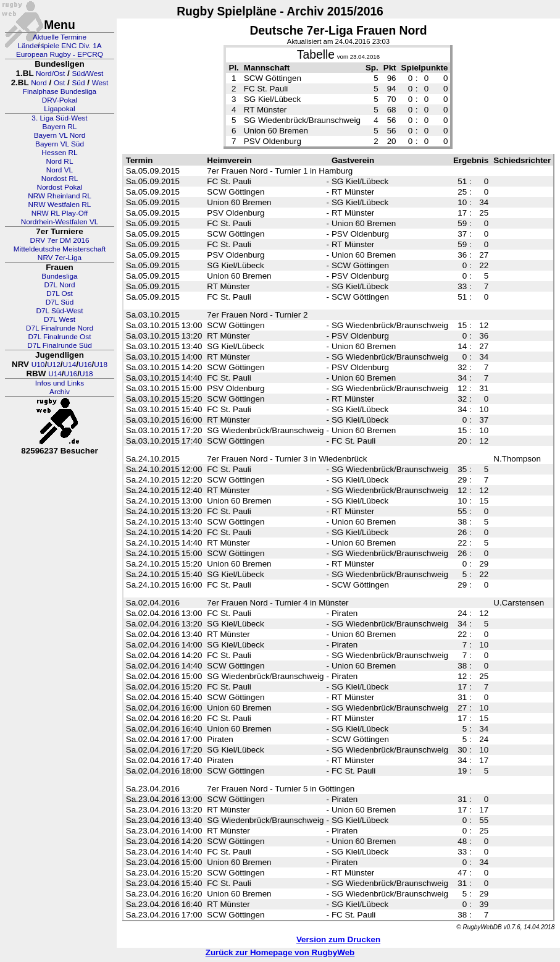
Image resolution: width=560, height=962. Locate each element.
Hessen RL (59, 153)
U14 (70, 365)
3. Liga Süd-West (59, 118)
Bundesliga (59, 276)
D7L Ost (60, 293)
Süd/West (87, 74)
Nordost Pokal (59, 187)
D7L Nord (59, 285)
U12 (54, 365)
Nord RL (60, 161)
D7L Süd (60, 302)
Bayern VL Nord (60, 135)
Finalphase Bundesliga (60, 91)
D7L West (60, 319)
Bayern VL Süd (60, 144)
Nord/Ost (50, 74)
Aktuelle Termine (60, 37)
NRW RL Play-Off (60, 213)
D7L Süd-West (59, 311)
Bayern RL (60, 127)
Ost (59, 83)
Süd (78, 83)
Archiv (60, 392)
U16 (85, 365)
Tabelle (316, 55)
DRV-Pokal (60, 100)
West (100, 83)
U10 (38, 365)
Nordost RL (60, 179)
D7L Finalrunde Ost (60, 337)
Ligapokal (60, 109)
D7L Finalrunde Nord (60, 328)
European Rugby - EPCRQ (60, 54)
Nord (39, 83)
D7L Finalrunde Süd (60, 345)
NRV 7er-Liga (60, 258)
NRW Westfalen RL (60, 205)
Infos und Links (60, 383)
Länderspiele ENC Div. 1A (59, 46)
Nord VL (60, 170)
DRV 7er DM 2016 (59, 240)
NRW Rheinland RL (60, 196)
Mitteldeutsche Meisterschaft (60, 249)
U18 (101, 365)
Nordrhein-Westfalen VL (60, 222)
